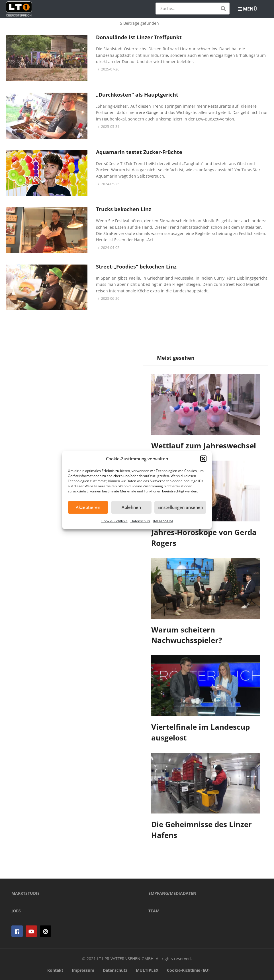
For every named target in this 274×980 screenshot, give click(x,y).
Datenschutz (140, 521)
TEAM (154, 911)
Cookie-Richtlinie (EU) (188, 970)
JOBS (16, 911)
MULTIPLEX (147, 970)
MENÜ (248, 9)
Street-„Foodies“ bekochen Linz (136, 267)
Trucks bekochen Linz (124, 209)
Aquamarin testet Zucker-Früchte (139, 152)
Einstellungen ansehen (180, 507)
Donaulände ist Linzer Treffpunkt (139, 37)
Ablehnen (131, 507)
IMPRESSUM (163, 521)
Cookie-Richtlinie (114, 521)
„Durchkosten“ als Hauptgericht (137, 95)
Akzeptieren (88, 507)
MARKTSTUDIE (25, 893)
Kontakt (55, 970)
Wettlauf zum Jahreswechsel (204, 446)
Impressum (83, 970)
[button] (203, 459)
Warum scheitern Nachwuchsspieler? (187, 635)
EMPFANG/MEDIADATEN (172, 893)
